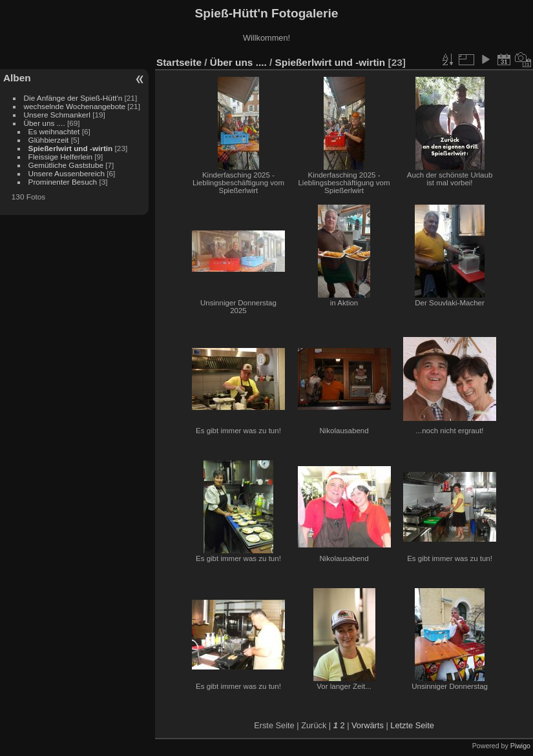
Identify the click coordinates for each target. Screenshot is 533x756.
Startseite (179, 62)
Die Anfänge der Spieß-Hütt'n (73, 98)
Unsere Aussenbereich (67, 173)
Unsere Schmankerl (57, 115)
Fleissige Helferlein (60, 157)
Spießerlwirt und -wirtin (71, 148)
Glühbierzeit (49, 140)
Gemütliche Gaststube (66, 165)
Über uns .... (45, 123)
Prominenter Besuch (63, 182)
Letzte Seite (412, 725)
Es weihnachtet (54, 131)
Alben (17, 78)
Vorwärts (368, 725)
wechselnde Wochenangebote (75, 106)
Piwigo (520, 746)
